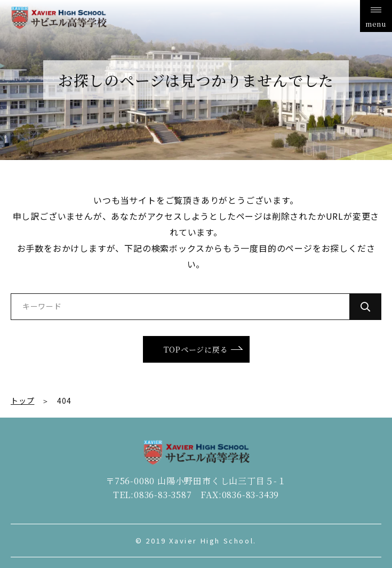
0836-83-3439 (251, 495)
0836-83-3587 (163, 495)
